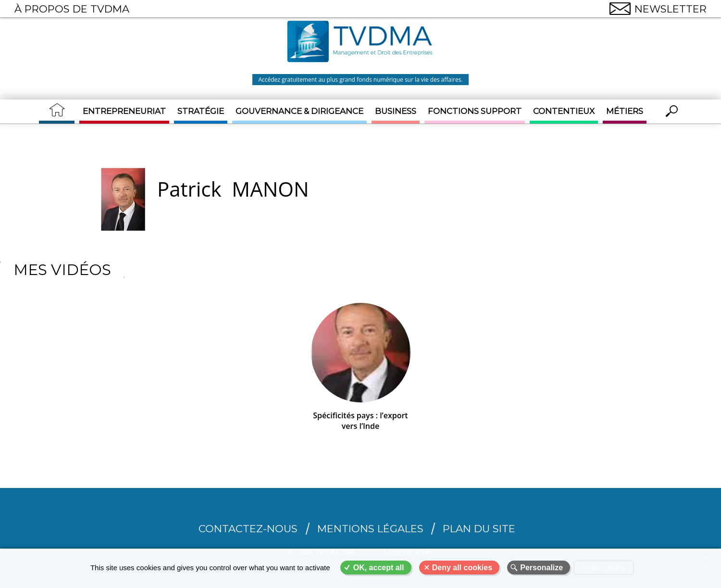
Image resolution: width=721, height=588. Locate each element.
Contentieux (564, 111)
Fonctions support (475, 111)
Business (396, 111)
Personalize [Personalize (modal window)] (541, 568)
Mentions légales (370, 529)
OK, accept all (379, 568)
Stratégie (201, 111)
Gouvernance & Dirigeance (299, 111)
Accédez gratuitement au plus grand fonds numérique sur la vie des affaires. (360, 80)
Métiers (625, 111)
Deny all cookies (462, 568)
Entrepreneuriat (124, 111)
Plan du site (479, 529)
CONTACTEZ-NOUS (248, 529)
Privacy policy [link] (604, 568)
